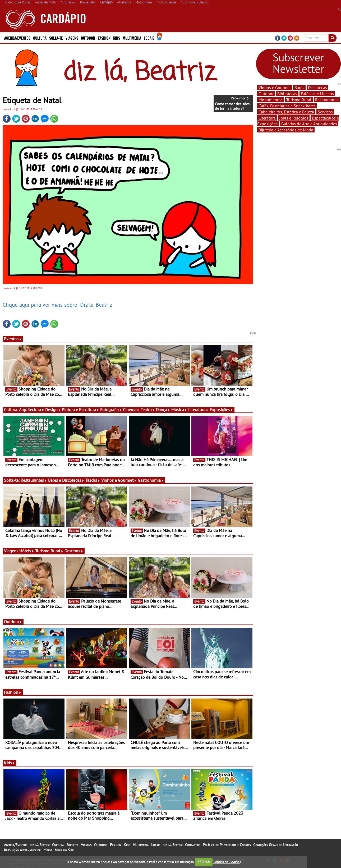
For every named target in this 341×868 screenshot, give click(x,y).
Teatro (148, 410)
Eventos (13, 339)
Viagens (72, 38)
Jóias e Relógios (294, 118)
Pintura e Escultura (80, 410)
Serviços (325, 112)
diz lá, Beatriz (40, 845)
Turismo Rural (49, 551)
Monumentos (271, 100)
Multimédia (132, 38)
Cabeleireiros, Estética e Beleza (286, 112)
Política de (227, 862)
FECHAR (204, 862)
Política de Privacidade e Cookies (227, 845)
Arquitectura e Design (40, 410)
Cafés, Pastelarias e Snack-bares (287, 106)
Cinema (131, 410)
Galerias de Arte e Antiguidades (309, 124)
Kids (117, 38)
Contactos (193, 845)
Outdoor (88, 38)
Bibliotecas (287, 94)
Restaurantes (34, 480)
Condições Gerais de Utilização (276, 845)
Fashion (104, 38)
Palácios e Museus (317, 94)
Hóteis (27, 551)
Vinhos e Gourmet (119, 480)
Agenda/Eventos (17, 38)
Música (179, 410)
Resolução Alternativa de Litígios (28, 850)
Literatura (198, 410)
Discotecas (317, 88)
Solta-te (56, 38)
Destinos (74, 551)
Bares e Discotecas (66, 480)
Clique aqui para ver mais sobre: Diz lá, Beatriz (57, 305)
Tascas (93, 480)
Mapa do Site (64, 850)
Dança (163, 410)
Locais (149, 38)
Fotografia (111, 410)
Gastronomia (151, 480)
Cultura (40, 38)
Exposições (221, 410)
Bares (299, 88)
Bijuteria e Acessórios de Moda (286, 130)
